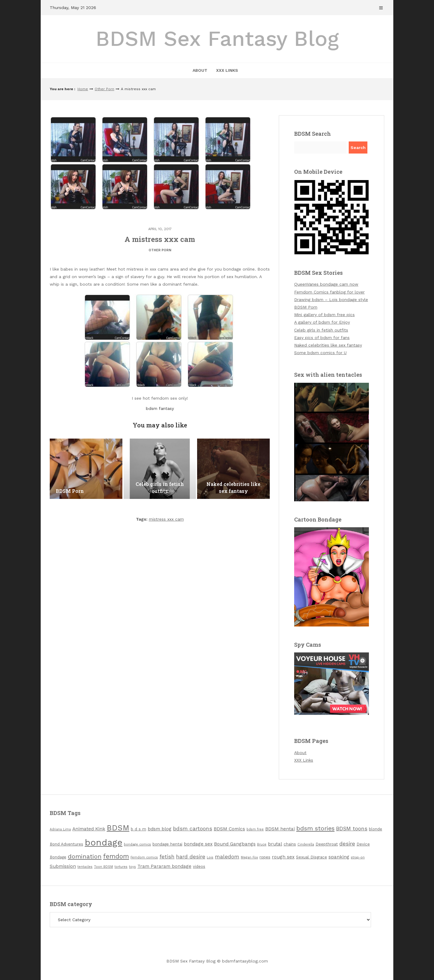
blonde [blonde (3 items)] (376, 829)
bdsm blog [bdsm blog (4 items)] (160, 829)
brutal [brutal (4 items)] (275, 844)
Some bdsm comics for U (320, 353)
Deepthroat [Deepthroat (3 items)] (327, 844)
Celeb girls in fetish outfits (321, 330)
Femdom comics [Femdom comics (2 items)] (144, 857)
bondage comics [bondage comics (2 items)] (137, 844)
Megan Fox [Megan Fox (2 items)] (249, 857)
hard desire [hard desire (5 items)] (191, 857)
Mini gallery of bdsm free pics (324, 315)
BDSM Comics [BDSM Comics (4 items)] (229, 829)
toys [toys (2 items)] (132, 867)
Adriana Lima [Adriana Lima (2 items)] (60, 829)
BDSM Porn (306, 307)
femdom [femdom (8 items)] (116, 856)
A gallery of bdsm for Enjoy (322, 322)
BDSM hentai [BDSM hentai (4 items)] (280, 829)
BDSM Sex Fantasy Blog (217, 39)
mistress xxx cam (166, 519)
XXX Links (227, 70)
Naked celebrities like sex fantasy (328, 345)
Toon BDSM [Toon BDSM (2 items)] (104, 867)
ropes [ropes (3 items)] (265, 857)
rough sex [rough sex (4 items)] (283, 857)
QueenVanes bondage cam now (326, 284)
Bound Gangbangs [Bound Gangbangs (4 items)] (235, 844)
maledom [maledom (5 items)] (227, 857)
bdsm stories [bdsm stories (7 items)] (315, 828)
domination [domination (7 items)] (85, 856)
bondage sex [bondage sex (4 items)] (198, 844)
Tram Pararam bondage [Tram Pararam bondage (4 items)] (164, 866)
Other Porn (104, 89)
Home (83, 89)
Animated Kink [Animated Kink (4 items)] (89, 829)
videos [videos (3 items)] (199, 866)
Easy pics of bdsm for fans (322, 338)
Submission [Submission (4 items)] (63, 866)
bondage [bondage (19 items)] (104, 842)
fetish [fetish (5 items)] (167, 857)
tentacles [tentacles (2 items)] (85, 867)
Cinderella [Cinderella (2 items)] (306, 844)
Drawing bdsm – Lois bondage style (331, 300)
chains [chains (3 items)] (290, 844)
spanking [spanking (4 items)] (339, 857)
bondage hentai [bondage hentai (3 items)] (167, 844)
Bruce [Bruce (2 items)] (262, 844)
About (200, 70)
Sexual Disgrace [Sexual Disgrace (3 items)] (311, 857)
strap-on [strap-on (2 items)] (358, 857)
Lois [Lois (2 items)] (210, 857)
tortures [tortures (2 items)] (121, 867)
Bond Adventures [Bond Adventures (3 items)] (66, 844)
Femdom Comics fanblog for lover (329, 292)
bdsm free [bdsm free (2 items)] (255, 829)
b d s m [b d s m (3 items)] (138, 829)
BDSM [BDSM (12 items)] (118, 828)
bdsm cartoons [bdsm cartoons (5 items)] (193, 829)
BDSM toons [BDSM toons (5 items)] (352, 829)
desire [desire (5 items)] (347, 844)
